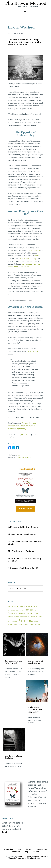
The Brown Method (25, 3)
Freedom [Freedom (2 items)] (12, 613)
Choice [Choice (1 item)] (38, 607)
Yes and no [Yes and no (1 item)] (37, 624)
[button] (25, 11)
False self (21, 457)
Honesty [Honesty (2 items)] (30, 613)
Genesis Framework (17, 858)
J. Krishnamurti (32, 351)
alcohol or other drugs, (28, 258)
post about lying (33, 250)
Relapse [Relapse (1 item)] (20, 624)
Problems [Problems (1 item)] (11, 624)
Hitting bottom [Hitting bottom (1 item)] (21, 613)
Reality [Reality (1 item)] (16, 624)
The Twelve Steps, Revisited (21, 551)
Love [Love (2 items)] (40, 616)
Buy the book (25, 509)
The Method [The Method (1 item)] (26, 624)
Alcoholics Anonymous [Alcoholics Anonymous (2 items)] (25, 606)
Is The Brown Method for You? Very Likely (25, 543)
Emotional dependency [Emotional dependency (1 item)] (15, 610)
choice (37, 256)
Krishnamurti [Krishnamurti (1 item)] (33, 617)
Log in (39, 858)
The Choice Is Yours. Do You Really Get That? (25, 560)
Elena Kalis (26, 435)
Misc (19, 455)
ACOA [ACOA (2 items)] (11, 606)
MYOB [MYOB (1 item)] (10, 621)
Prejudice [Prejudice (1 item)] (36, 621)
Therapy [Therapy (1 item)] (32, 624)
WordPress (31, 858)
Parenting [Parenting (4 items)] (26, 620)
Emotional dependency (17, 428)
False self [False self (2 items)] (29, 610)
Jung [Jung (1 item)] (28, 617)
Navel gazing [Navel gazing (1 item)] (15, 621)
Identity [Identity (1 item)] (16, 617)
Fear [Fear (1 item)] (35, 610)
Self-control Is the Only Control (23, 527)
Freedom (28, 457)
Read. (5, 832)
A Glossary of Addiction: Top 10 (23, 568)
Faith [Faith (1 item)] (23, 610)
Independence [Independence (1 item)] (23, 617)
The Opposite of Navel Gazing (22, 534)
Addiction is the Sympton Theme (32, 856)
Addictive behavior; (27, 426)
